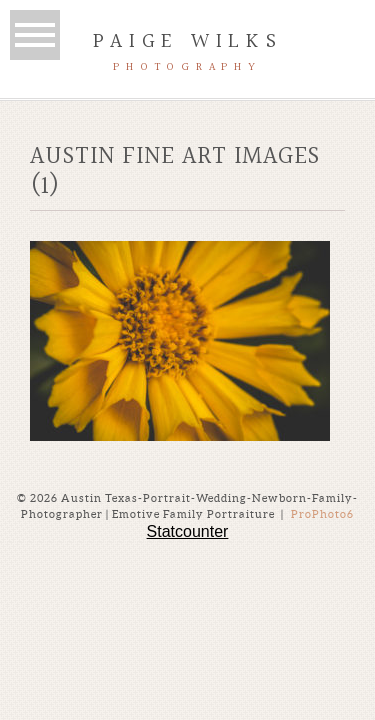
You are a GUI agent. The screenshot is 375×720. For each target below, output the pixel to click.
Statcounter (188, 531)
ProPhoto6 (322, 514)
